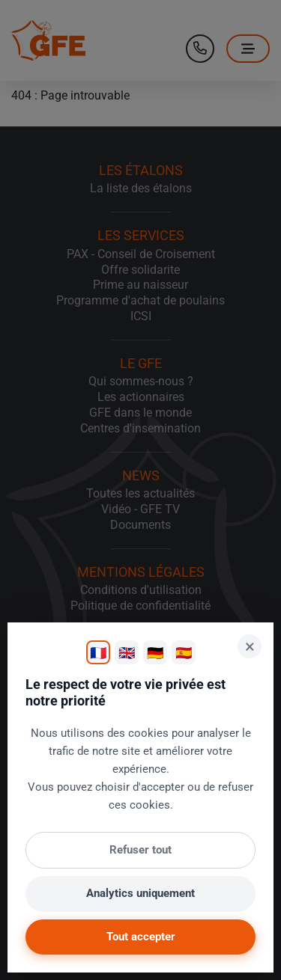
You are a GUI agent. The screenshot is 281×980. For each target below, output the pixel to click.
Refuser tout (140, 850)
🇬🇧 (127, 653)
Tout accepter (141, 937)
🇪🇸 (184, 653)
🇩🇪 (155, 653)
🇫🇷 (98, 653)
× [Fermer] (250, 646)
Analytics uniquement (140, 893)
